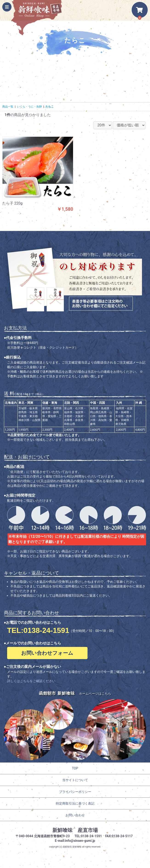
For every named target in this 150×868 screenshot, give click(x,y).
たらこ (50, 107)
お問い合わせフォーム (47, 653)
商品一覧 (8, 107)
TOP (75, 768)
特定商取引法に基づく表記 (75, 803)
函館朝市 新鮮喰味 (72, 847)
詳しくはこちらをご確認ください (31, 681)
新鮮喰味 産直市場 (75, 830)
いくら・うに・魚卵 (29, 107)
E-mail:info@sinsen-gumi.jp (75, 841)
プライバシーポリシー (75, 792)
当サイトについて (75, 780)
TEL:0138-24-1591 (38, 630)
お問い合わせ (75, 815)
